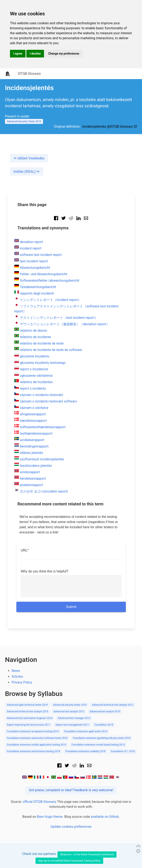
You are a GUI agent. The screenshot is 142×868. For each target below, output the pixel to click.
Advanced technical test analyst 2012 (113, 705)
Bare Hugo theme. (50, 817)
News (16, 671)
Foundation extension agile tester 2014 (86, 731)
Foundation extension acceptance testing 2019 (33, 731)
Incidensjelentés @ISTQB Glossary (110, 127)
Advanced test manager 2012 (74, 718)
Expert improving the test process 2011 (29, 725)
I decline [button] (35, 54)
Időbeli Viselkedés (29, 158)
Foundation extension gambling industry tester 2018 (102, 738)
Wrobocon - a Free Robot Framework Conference (87, 855)
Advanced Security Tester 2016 (24, 121)
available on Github (105, 817)
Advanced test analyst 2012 (69, 712)
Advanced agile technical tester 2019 (27, 705)
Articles (17, 677)
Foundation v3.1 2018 (123, 751)
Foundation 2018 (104, 725)
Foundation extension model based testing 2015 (98, 745)
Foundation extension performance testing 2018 (33, 751)
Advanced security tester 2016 (70, 705)
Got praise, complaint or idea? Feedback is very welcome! (71, 790)
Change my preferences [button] (64, 54)
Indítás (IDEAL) (27, 172)
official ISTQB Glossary (39, 802)
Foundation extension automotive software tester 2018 (37, 738)
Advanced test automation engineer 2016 (30, 718)
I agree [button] (18, 54)
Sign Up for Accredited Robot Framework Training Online (69, 861)
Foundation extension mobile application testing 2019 (37, 745)
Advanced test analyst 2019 (105, 712)
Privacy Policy (22, 682)
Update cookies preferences (71, 827)
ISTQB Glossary (29, 74)
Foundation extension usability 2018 (85, 751)
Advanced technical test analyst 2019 (28, 712)
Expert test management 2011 (72, 725)
